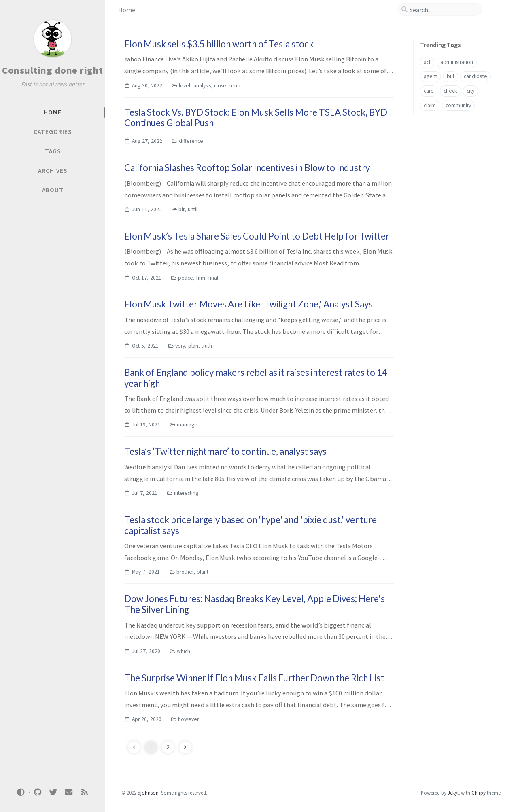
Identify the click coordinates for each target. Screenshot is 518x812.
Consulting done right (53, 70)
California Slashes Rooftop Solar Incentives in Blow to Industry (247, 168)
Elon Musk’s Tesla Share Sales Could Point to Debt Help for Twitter (257, 236)
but (451, 76)
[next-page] (185, 747)
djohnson (148, 793)
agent (430, 76)
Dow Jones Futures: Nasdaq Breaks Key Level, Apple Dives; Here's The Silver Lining (255, 604)
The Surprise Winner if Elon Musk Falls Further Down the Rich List (254, 678)
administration (457, 62)
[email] (69, 792)
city (470, 91)
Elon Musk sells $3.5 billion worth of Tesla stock (219, 44)
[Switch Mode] (21, 792)
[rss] (84, 792)
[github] (38, 792)
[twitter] (53, 792)
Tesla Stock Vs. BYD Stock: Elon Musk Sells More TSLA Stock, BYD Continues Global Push (256, 118)
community (458, 105)
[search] (443, 10)
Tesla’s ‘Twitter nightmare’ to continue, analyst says (225, 451)
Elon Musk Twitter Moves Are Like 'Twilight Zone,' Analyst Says (248, 304)
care (429, 91)
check (450, 91)
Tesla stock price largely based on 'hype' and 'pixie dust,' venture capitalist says (251, 525)
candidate (476, 76)
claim (430, 105)
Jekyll (454, 793)
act (427, 62)
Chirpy (479, 793)
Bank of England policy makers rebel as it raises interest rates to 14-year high (257, 378)
